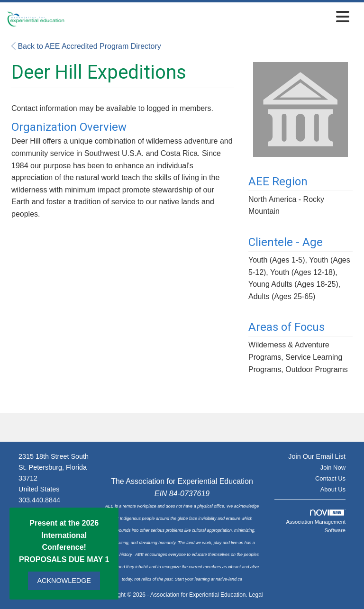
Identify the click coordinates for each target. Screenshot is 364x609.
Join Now (333, 468)
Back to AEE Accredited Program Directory (86, 46)
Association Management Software (316, 521)
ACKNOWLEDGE (64, 581)
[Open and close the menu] (209, 17)
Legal (256, 595)
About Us (333, 489)
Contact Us (330, 478)
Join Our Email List (317, 456)
